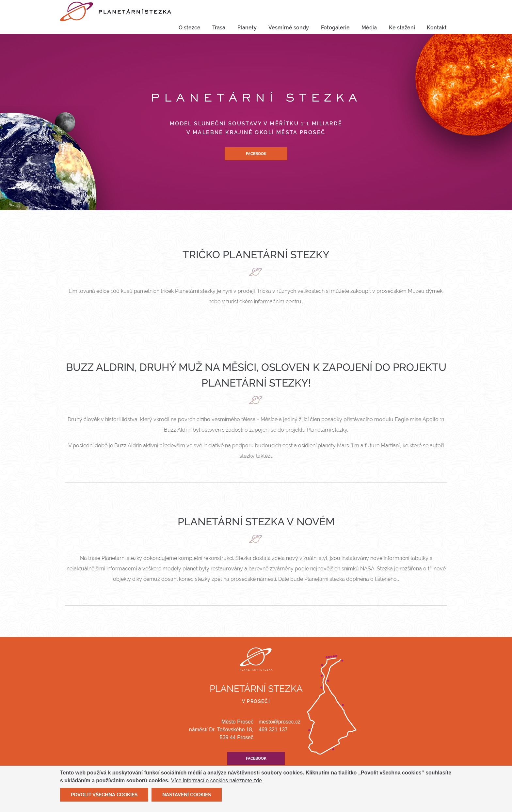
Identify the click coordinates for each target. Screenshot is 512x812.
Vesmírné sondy (289, 28)
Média (369, 28)
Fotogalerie (335, 28)
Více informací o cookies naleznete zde (216, 782)
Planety (247, 28)
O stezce (190, 28)
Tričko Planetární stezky (256, 255)
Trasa (219, 28)
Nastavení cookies (187, 796)
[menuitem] (190, 28)
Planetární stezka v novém (256, 522)
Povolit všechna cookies (104, 796)
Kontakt (437, 28)
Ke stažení (402, 28)
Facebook (256, 154)
